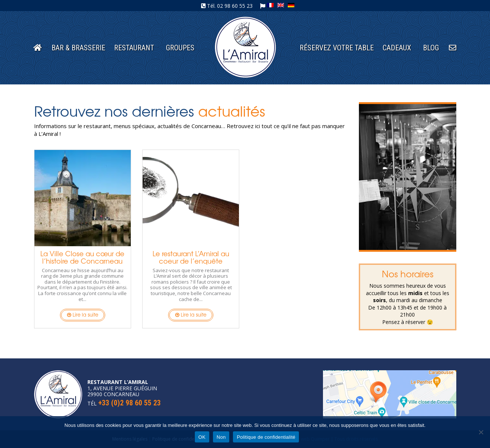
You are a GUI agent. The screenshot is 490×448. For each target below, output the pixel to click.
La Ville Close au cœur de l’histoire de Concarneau (82, 257)
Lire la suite (83, 315)
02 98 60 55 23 (235, 6)
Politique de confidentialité (266, 437)
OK (202, 437)
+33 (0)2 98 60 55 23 (129, 403)
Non (221, 437)
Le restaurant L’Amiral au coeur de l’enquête (191, 257)
